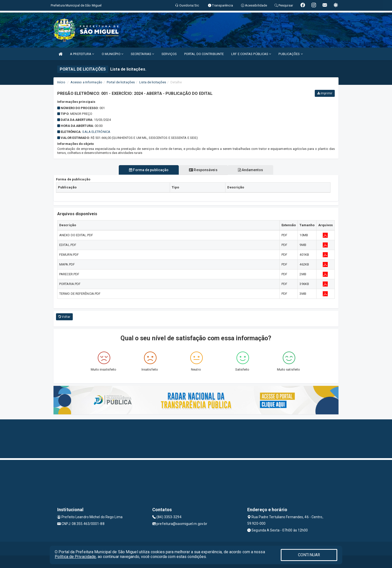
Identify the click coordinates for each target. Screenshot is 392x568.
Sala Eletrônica (96, 132)
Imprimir (325, 93)
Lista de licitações (153, 82)
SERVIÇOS (169, 54)
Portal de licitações (121, 82)
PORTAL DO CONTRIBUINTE (204, 54)
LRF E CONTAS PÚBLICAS (251, 54)
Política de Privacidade (75, 557)
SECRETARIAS (142, 54)
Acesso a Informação (86, 82)
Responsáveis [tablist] (203, 170)
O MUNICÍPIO (112, 54)
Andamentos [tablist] (251, 170)
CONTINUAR (309, 555)
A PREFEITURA (82, 54)
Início (61, 82)
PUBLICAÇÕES (290, 54)
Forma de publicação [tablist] (148, 170)
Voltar (64, 317)
